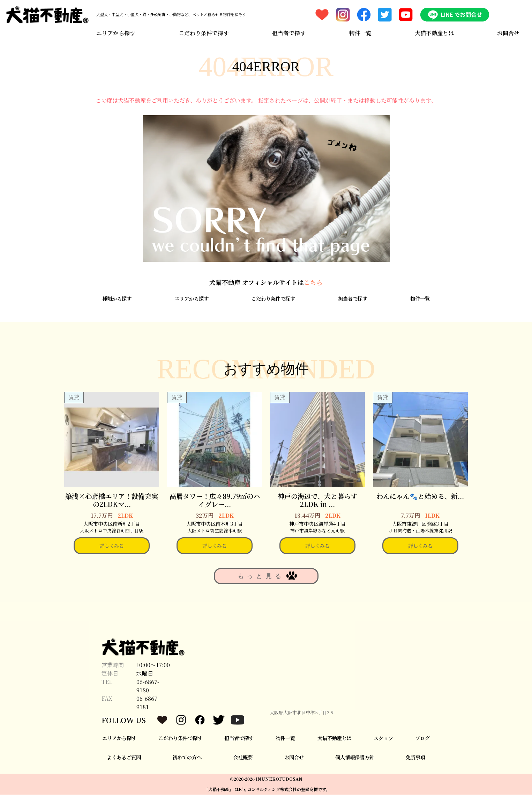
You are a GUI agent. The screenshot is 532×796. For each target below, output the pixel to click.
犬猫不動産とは (434, 32)
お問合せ (509, 32)
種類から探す (117, 299)
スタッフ (383, 739)
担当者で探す (289, 32)
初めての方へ (187, 758)
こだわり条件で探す (204, 32)
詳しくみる (112, 547)
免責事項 (415, 758)
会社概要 (243, 758)
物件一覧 (360, 32)
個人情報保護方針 (355, 758)
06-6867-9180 (148, 687)
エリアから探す (115, 32)
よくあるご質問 (124, 758)
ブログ (422, 739)
